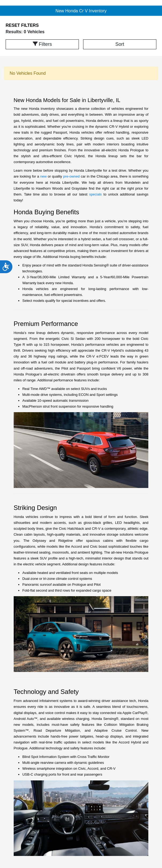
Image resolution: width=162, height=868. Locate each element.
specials (95, 194)
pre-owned (71, 176)
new (43, 176)
